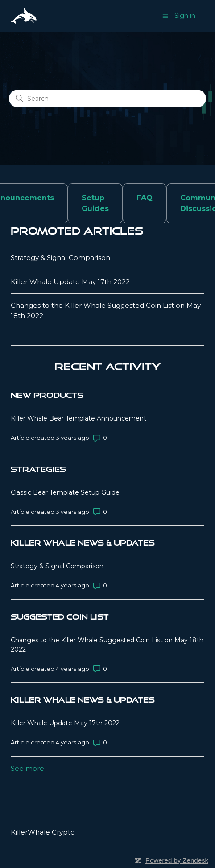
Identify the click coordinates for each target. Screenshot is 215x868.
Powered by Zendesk (177, 860)
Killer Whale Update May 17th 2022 (70, 282)
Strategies (38, 469)
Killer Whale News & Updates (83, 543)
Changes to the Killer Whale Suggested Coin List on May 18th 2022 (106, 310)
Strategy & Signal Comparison (60, 258)
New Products (47, 395)
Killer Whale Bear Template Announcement (79, 418)
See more (27, 768)
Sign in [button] (185, 16)
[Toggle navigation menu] (165, 15)
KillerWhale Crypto (43, 832)
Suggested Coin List (60, 617)
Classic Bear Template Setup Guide (65, 492)
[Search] (107, 99)
